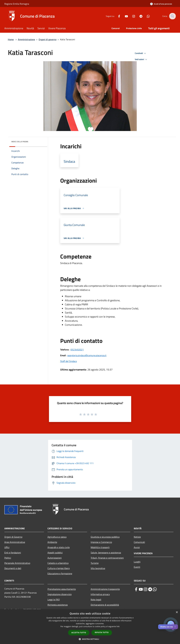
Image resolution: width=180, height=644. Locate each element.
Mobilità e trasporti (100, 547)
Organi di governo (48, 39)
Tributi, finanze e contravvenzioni (107, 558)
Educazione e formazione (60, 573)
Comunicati (139, 542)
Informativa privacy (100, 594)
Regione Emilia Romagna (17, 4)
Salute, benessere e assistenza (106, 553)
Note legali (96, 600)
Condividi (141, 53)
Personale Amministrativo (17, 563)
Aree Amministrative (15, 542)
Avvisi (137, 547)
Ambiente (52, 542)
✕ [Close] (175, 627)
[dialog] (90, 627)
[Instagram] (132, 16)
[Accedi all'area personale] (161, 4)
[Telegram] (139, 16)
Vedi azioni (141, 59)
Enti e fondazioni (13, 553)
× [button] (177, 612)
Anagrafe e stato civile (59, 547)
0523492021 (77, 350)
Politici (8, 558)
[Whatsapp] (146, 16)
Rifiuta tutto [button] (102, 632)
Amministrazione (26, 39)
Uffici (7, 547)
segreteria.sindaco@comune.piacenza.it (87, 355)
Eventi (137, 567)
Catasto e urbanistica (58, 563)
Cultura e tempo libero (59, 568)
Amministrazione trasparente (105, 589)
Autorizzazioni (55, 558)
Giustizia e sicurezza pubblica (105, 537)
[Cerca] (172, 16)
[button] (90, 639)
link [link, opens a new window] (118, 626)
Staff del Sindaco (69, 361)
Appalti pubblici (55, 553)
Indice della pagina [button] (20, 142)
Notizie (137, 537)
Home (11, 39)
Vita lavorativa (98, 568)
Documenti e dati (13, 568)
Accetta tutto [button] (79, 633)
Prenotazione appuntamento (62, 589)
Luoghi (137, 562)
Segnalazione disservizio (60, 594)
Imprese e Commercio (101, 542)
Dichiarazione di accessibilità (105, 605)
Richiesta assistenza (58, 605)
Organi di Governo (13, 537)
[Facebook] (117, 16)
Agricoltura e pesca (57, 537)
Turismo (95, 563)
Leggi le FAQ (54, 600)
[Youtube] (124, 16)
